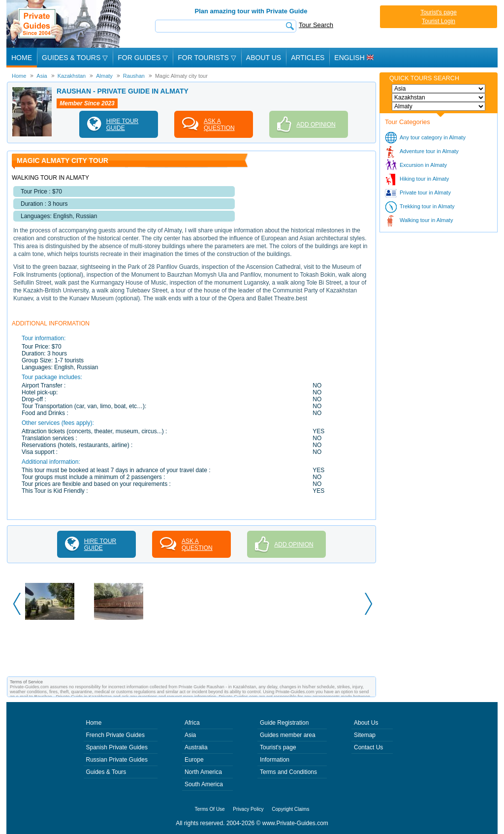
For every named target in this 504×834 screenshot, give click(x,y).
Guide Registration (284, 723)
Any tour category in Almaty (433, 137)
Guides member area (288, 735)
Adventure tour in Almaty (429, 151)
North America (203, 772)
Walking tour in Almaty (426, 220)
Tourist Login (439, 21)
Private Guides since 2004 (65, 24)
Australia (196, 747)
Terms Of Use (210, 809)
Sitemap (365, 735)
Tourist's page (439, 12)
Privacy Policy (248, 809)
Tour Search (316, 25)
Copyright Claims (290, 809)
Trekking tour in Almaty (427, 206)
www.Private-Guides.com (295, 823)
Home (22, 58)
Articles (308, 58)
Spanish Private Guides (117, 747)
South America (204, 784)
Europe (194, 760)
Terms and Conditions (288, 772)
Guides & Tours (106, 772)
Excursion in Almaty (423, 165)
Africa (192, 723)
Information (275, 760)
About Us (264, 58)
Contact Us (368, 747)
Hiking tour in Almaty (424, 179)
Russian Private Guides (117, 760)
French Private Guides (115, 735)
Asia (190, 735)
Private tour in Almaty (425, 192)
